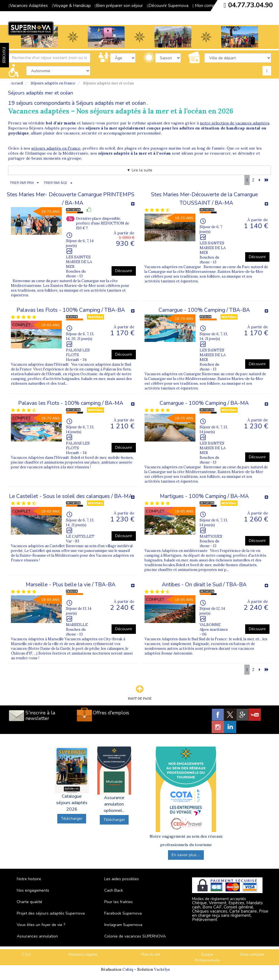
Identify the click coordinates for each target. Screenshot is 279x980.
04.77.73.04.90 (250, 5)
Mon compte (206, 6)
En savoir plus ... (186, 855)
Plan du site (151, 955)
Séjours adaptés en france (53, 83)
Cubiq (128, 969)
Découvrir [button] (124, 271)
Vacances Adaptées (28, 6)
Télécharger (72, 819)
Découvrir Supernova (167, 6)
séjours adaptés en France (56, 148)
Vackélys (162, 969)
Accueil (17, 83)
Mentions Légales (83, 955)
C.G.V (26, 955)
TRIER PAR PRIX (22, 183)
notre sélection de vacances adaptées (235, 123)
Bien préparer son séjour (119, 6)
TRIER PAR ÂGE (55, 183)
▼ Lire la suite (139, 170)
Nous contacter (252, 955)
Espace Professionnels (207, 957)
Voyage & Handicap (71, 6)
